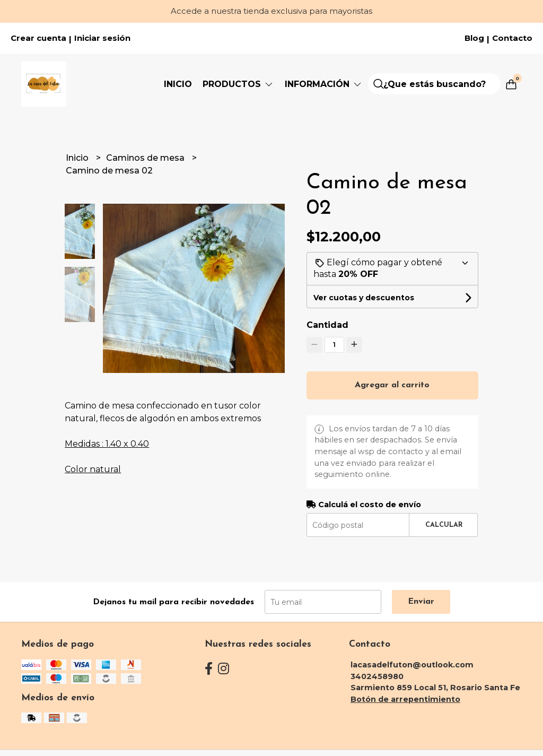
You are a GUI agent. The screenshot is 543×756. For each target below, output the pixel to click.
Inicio (178, 84)
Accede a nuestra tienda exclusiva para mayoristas (271, 11)
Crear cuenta (38, 38)
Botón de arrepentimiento (405, 699)
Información (324, 84)
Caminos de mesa (146, 158)
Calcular (444, 525)
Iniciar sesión (102, 38)
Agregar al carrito (392, 385)
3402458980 (377, 676)
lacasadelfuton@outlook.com (412, 665)
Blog (474, 38)
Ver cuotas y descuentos (364, 298)
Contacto (512, 38)
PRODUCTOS (238, 84)
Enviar (421, 602)
